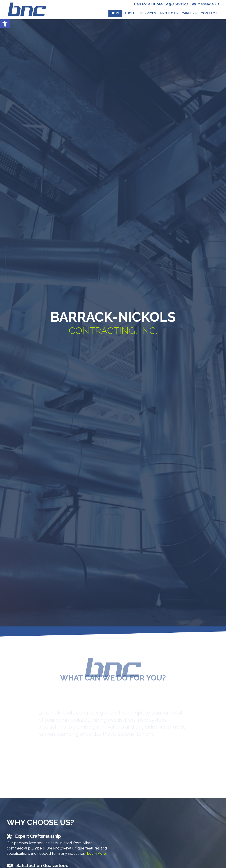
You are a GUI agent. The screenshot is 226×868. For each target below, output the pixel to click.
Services (148, 13)
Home (115, 13)
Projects (169, 13)
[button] (5, 24)
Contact (209, 13)
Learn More (97, 854)
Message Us (206, 4)
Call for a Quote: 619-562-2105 (161, 4)
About (130, 13)
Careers (189, 13)
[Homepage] (27, 17)
